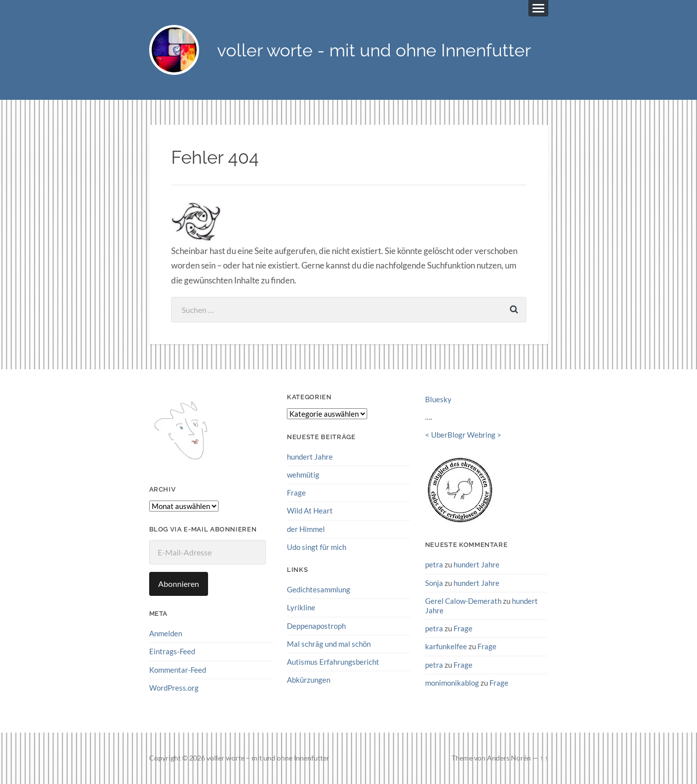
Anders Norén (509, 758)
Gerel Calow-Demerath (463, 601)
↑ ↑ (544, 758)
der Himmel (306, 529)
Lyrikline (301, 607)
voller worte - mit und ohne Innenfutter (374, 50)
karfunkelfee (446, 646)
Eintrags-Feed (172, 651)
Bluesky (438, 399)
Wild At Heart (310, 511)
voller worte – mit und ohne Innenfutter (268, 758)
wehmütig (303, 475)
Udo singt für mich (317, 547)
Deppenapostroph (316, 626)
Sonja (434, 583)
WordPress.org (174, 688)
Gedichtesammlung (319, 589)
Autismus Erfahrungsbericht (333, 662)
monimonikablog (452, 683)
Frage (296, 493)
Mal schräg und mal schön (329, 644)
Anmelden (166, 633)
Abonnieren (179, 584)
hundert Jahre (310, 457)
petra (434, 564)
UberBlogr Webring (463, 435)
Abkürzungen (309, 680)
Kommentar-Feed (178, 670)
